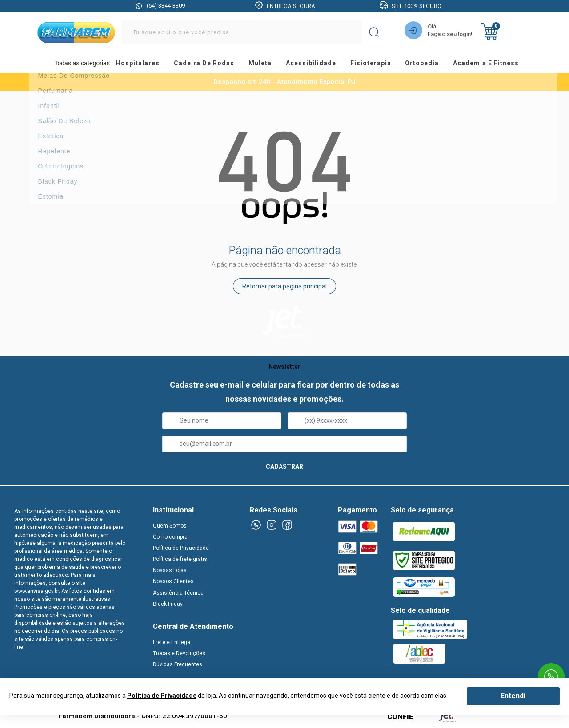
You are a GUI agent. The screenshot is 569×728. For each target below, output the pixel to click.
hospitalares (152, 64)
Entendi (513, 696)
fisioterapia (374, 64)
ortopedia (423, 64)
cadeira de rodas (216, 64)
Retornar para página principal (284, 288)
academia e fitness (484, 64)
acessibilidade (317, 64)
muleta (268, 64)
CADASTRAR (284, 468)
